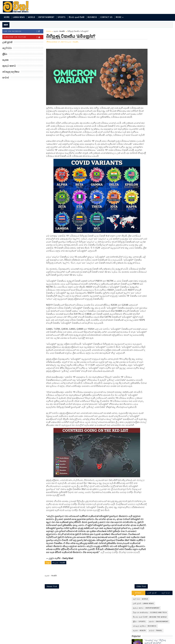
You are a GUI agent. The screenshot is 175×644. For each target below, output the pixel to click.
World (31, 18)
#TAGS (139, 31)
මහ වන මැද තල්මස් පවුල (159, 112)
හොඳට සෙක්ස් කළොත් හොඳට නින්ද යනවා (157, 146)
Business (92, 18)
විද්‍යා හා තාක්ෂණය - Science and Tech (150, 51)
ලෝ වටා (166, 31)
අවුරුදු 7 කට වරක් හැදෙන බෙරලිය (155, 102)
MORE (118, 18)
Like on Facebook (23, 32)
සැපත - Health (59, 32)
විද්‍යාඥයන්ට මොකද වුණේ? (155, 135)
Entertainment (46, 18)
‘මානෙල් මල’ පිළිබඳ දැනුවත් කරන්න (156, 80)
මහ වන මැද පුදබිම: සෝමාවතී (156, 91)
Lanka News (19, 18)
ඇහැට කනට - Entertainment (147, 46)
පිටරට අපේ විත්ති (76, 18)
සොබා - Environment (159, 60)
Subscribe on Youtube (23, 38)
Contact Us (106, 18)
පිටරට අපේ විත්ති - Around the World (150, 55)
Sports (61, 18)
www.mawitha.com (33, 642)
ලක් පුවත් (152, 31)
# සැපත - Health (59, 611)
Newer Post (52, 635)
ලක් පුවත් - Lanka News (144, 42)
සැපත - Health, (73, 42)
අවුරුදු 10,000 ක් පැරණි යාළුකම (158, 157)
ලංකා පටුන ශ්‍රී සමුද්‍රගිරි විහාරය (156, 168)
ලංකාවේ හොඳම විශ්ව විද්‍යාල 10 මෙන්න (156, 124)
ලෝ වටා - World (141, 37)
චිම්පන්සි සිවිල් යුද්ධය (157, 178)
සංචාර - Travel (156, 69)
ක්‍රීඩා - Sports (140, 60)
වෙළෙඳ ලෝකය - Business (145, 64)
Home (6, 18)
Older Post (123, 635)
